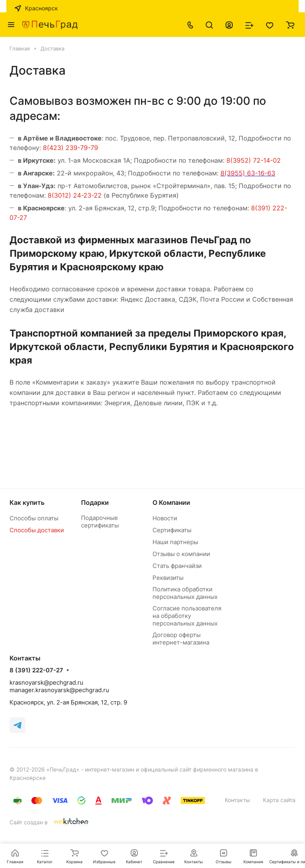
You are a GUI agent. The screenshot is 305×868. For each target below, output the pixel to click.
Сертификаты (172, 530)
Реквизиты (168, 578)
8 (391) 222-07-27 (36, 670)
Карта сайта (279, 800)
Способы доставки (37, 530)
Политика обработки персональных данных (185, 593)
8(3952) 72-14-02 (254, 160)
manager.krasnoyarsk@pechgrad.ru (59, 690)
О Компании (171, 502)
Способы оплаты (34, 518)
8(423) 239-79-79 (70, 148)
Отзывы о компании (181, 554)
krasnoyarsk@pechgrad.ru (46, 682)
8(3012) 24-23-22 (75, 195)
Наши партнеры (175, 542)
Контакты (237, 800)
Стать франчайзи (177, 566)
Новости (165, 518)
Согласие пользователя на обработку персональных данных (187, 616)
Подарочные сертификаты (100, 522)
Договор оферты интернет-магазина (181, 639)
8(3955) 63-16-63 (248, 173)
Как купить (27, 502)
